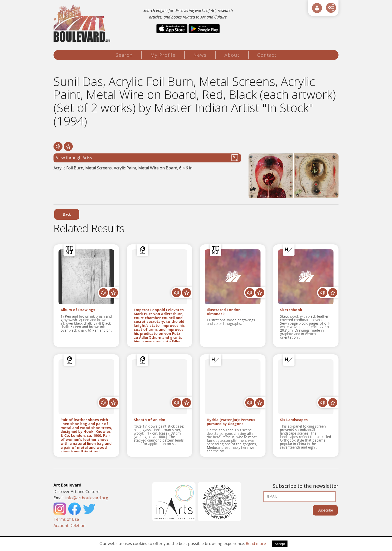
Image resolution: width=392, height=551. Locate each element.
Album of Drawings (78, 310)
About (232, 55)
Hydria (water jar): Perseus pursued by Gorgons (231, 422)
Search (124, 55)
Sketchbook (291, 310)
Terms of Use (66, 519)
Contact (267, 55)
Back (67, 214)
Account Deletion (69, 526)
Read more (256, 544)
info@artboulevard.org (87, 498)
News (200, 55)
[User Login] (317, 8)
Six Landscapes (294, 420)
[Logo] (83, 23)
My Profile (163, 55)
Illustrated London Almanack (224, 312)
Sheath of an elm (149, 420)
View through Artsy (147, 158)
